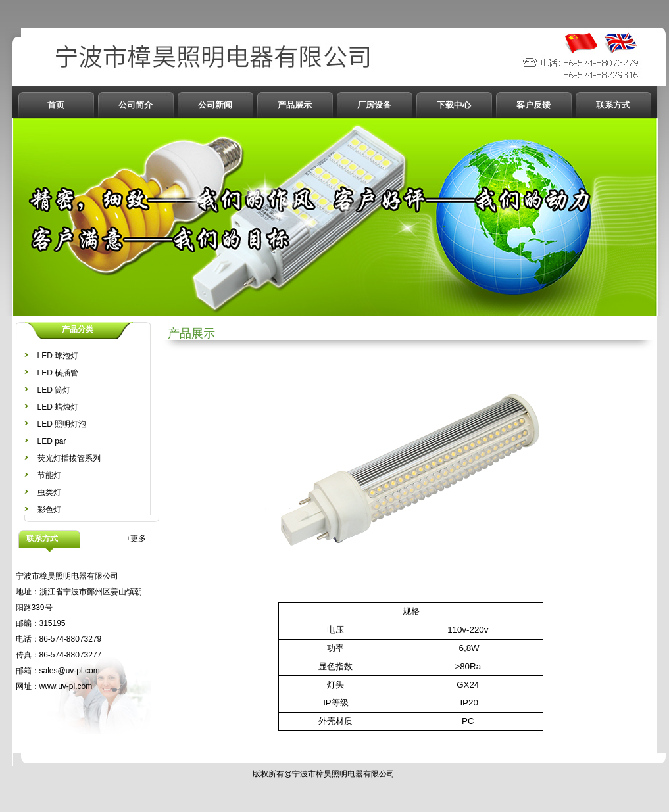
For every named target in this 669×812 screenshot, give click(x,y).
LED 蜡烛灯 (58, 407)
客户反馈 (533, 105)
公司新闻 (215, 105)
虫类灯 (49, 492)
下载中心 (454, 105)
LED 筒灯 (54, 390)
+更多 (136, 538)
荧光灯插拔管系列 (69, 458)
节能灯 (49, 475)
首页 (56, 105)
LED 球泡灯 (58, 356)
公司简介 (136, 105)
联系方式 (613, 105)
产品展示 (295, 105)
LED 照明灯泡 (62, 424)
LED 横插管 (58, 373)
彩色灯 (49, 510)
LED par (52, 441)
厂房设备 (374, 105)
